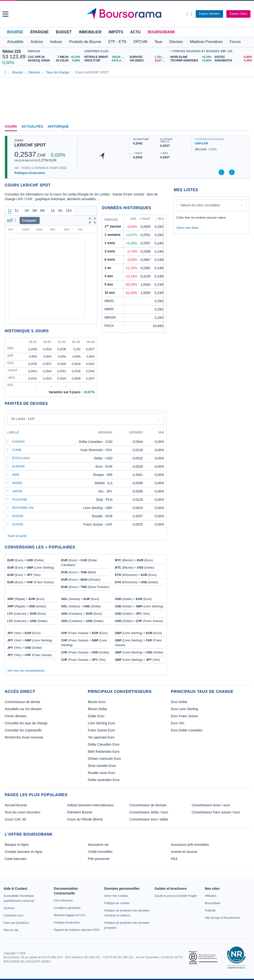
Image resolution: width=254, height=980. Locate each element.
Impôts (116, 32)
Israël (17, 483)
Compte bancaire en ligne (24, 852)
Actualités (32, 126)
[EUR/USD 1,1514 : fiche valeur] (149, 57)
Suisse (18, 524)
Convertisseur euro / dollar (149, 819)
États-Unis (21, 458)
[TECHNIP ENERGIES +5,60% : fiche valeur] (191, 61)
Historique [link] (58, 126)
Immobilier (90, 32)
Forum (235, 42)
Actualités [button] (15, 42)
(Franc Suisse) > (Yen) (83, 660)
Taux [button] (158, 42)
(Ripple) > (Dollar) (27, 606)
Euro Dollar (179, 702)
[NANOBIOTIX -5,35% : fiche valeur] (233, 61)
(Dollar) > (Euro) (133, 599)
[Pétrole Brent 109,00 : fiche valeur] (105, 57)
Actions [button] (37, 42)
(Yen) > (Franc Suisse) (30, 655)
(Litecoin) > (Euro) (27, 614)
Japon (17, 491)
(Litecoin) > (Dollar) (27, 621)
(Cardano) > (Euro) (81, 614)
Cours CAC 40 (15, 819)
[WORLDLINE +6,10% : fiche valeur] (191, 57)
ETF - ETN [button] (117, 42)
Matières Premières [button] (206, 42)
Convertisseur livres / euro (211, 805)
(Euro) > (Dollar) (26, 560)
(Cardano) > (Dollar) (82, 621)
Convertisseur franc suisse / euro (216, 812)
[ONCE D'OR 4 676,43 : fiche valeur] (105, 61)
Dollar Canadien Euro (104, 744)
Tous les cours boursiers (23, 812)
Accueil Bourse (16, 805)
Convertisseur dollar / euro (149, 812)
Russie (18, 516)
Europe (19, 466)
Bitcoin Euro (97, 702)
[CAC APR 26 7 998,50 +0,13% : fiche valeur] (55, 57)
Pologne (20, 499)
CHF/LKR (201, 143)
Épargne (39, 32)
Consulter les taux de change (26, 723)
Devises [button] (176, 42)
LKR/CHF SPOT (30, 145)
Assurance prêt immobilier (190, 845)
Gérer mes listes (188, 228)
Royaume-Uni (23, 508)
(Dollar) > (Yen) (132, 614)
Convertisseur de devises (148, 805)
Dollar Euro (96, 716)
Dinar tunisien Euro (102, 766)
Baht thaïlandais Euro (104, 751)
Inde (16, 475)
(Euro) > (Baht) (79, 572)
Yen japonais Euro (101, 737)
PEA (174, 859)
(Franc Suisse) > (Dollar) (85, 652)
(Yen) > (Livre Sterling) (30, 640)
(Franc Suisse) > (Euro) (84, 633)
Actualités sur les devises (23, 709)
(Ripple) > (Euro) (26, 599)
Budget (64, 32)
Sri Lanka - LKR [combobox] (23, 419)
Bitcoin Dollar (97, 709)
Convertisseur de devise (22, 702)
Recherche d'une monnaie (24, 737)
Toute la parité (17, 536)
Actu (135, 32)
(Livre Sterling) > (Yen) (137, 660)
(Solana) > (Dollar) (81, 606)
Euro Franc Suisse (184, 716)
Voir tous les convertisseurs (26, 671)
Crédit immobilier (100, 852)
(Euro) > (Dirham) (81, 580)
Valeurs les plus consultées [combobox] (200, 205)
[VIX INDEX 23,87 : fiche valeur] (149, 61)
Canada (18, 442)
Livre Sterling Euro (101, 723)
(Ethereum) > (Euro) (136, 575)
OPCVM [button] (140, 42)
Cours (11, 126)
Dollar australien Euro (104, 780)
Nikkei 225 (12, 51)
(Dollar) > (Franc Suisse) (139, 621)
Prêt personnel (99, 859)
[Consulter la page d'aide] (191, 14)
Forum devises (16, 716)
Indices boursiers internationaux (90, 805)
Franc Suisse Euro (101, 730)
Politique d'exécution (30, 173)
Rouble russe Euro (102, 773)
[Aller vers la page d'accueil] (128, 14)
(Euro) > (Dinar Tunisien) (85, 587)
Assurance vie (98, 845)
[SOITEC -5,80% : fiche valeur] (233, 57)
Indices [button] (56, 42)
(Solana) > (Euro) (80, 599)
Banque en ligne (17, 845)
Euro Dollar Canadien (187, 730)
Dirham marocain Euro (104, 759)
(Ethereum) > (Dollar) (137, 582)
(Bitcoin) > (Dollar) (135, 568)
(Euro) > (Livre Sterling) (31, 568)
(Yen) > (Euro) (24, 633)
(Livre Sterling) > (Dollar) (139, 652)
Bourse (15, 32)
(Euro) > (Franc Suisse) (31, 582)
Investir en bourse (184, 852)
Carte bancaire (16, 859)
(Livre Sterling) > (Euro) (138, 633)
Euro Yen (178, 723)
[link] (9, 908)
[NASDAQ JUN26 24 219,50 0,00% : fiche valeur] (55, 61)
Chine (17, 450)
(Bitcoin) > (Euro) (134, 560)
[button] (5, 14)
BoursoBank (161, 32)
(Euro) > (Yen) (24, 575)
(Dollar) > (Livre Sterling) (139, 606)
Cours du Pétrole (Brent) (85, 819)
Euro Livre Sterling (184, 709)
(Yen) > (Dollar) (25, 648)
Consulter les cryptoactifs (23, 730)
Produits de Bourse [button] (85, 42)
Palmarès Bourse (80, 812)
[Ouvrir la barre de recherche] (187, 14)
